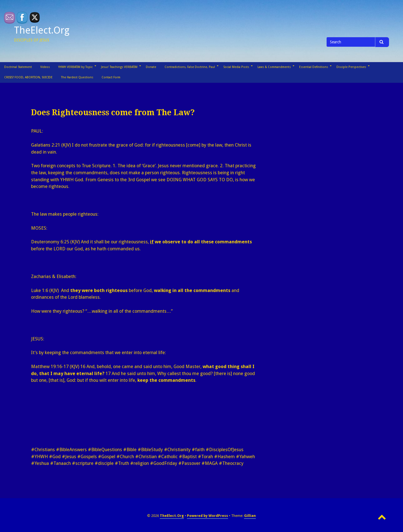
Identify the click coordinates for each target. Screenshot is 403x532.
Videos (45, 67)
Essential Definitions (314, 67)
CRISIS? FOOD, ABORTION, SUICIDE (28, 77)
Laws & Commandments (274, 67)
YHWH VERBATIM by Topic (75, 67)
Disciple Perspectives (351, 67)
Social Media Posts (236, 67)
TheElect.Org (42, 30)
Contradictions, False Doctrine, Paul (190, 67)
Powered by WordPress (208, 516)
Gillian (250, 516)
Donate (151, 67)
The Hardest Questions (77, 77)
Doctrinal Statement (18, 67)
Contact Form (111, 77)
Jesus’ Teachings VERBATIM (119, 67)
